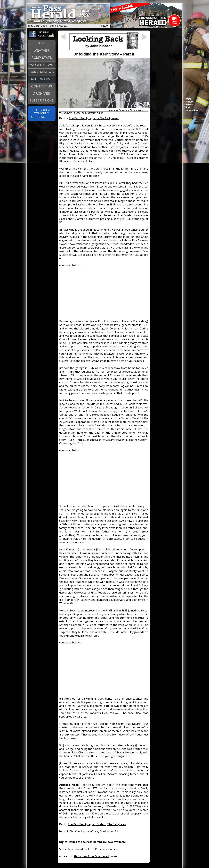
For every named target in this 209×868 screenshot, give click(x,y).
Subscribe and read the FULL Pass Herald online (89, 849)
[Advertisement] (104, 292)
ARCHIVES (42, 94)
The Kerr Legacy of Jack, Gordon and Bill (94, 831)
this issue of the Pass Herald (92, 856)
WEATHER (42, 50)
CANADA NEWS (42, 72)
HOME (42, 43)
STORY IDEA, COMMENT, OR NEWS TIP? (42, 113)
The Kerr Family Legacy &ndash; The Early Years (97, 824)
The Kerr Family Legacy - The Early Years (94, 118)
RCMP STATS (42, 58)
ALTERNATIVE (42, 79)
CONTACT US (42, 86)
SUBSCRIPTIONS (42, 101)
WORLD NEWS (42, 65)
